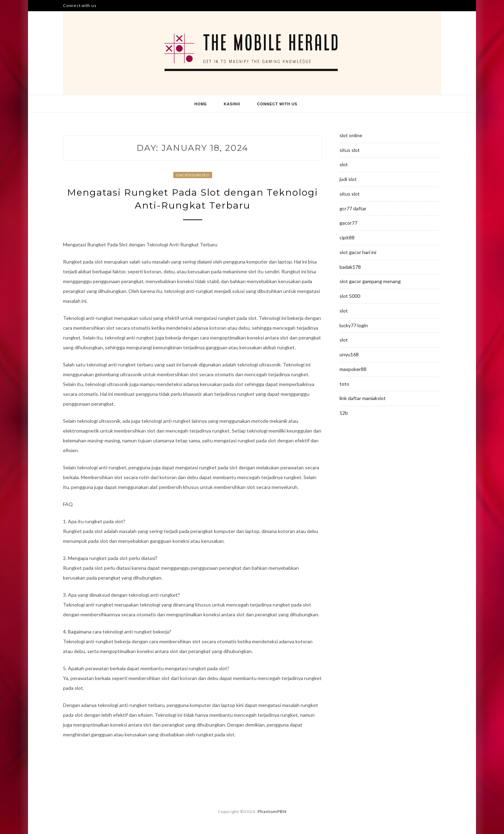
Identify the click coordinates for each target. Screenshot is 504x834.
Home (201, 104)
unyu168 (349, 354)
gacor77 (348, 223)
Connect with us (80, 5)
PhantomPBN (272, 811)
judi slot (348, 179)
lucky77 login (354, 325)
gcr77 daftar (353, 208)
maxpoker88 (353, 369)
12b (344, 413)
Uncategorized (193, 175)
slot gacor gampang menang (370, 281)
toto (344, 384)
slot (344, 164)
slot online (351, 135)
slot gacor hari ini (358, 252)
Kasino (232, 104)
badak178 (350, 267)
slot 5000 (350, 296)
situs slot (350, 150)
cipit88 (347, 237)
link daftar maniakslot (363, 398)
